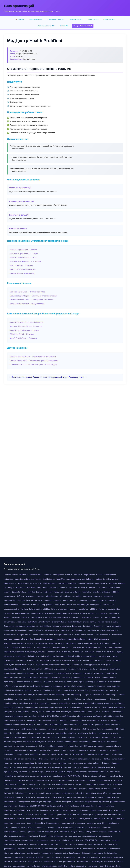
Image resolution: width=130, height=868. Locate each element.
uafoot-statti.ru (36, 618)
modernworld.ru (43, 840)
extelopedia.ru (85, 742)
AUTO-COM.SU (74, 776)
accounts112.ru (108, 605)
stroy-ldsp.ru (39, 849)
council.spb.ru (30, 797)
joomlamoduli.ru (69, 862)
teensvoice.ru (28, 699)
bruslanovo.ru (9, 797)
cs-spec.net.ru (69, 845)
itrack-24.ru (61, 579)
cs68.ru (80, 643)
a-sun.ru (30, 849)
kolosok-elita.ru (94, 737)
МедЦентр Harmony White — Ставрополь (26, 326)
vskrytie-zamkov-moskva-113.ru (87, 635)
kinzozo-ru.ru (83, 733)
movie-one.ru (82, 669)
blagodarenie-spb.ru (78, 630)
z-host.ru (29, 639)
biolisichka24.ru (53, 716)
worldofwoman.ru (62, 708)
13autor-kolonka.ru (19, 592)
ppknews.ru (46, 819)
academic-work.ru (83, 862)
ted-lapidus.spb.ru (105, 836)
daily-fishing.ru (20, 853)
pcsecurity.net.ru (120, 810)
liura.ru (66, 600)
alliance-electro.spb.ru (37, 733)
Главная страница (76, 377)
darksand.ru (117, 626)
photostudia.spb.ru (87, 806)
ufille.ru (15, 575)
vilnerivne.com (93, 866)
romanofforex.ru (10, 776)
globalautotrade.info (118, 802)
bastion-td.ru (67, 780)
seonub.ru (33, 716)
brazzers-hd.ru (19, 639)
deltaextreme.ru (70, 857)
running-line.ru (19, 746)
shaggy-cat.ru (63, 609)
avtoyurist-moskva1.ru (22, 772)
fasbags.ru (57, 626)
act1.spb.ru (56, 793)
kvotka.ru (93, 733)
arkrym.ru (87, 708)
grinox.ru (102, 797)
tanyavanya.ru (67, 712)
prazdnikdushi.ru (36, 575)
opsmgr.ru (74, 609)
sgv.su (54, 755)
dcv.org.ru (103, 832)
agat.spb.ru (8, 772)
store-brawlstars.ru (59, 622)
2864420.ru (65, 630)
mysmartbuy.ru (10, 682)
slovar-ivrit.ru (83, 690)
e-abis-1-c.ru (21, 622)
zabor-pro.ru (21, 823)
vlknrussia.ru (71, 643)
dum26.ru (23, 836)
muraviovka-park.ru (47, 708)
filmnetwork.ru (83, 750)
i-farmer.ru (116, 840)
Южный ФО (64, 26)
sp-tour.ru (30, 815)
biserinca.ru (57, 810)
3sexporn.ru (99, 626)
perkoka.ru (72, 669)
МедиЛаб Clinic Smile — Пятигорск (23, 338)
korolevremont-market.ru (68, 583)
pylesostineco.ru (113, 797)
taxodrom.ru (91, 823)
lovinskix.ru (98, 596)
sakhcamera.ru (21, 733)
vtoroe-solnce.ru (115, 866)
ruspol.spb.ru (33, 836)
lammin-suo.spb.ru (99, 742)
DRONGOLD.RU (91, 840)
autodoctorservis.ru (89, 729)
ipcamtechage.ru (10, 849)
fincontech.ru (88, 626)
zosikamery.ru (46, 776)
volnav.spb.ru (78, 763)
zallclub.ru (106, 759)
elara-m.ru (8, 725)
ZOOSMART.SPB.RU (38, 806)
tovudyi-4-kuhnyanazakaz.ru (108, 630)
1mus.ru (108, 626)
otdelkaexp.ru (9, 780)
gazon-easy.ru (79, 797)
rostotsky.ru (23, 703)
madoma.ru (91, 686)
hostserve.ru (59, 592)
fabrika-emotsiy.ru (90, 767)
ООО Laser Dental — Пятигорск (22, 334)
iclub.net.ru (67, 797)
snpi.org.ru (8, 746)
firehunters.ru (84, 600)
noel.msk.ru (63, 866)
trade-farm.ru (48, 682)
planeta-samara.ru (109, 678)
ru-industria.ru (108, 716)
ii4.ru (60, 827)
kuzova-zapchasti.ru (68, 823)
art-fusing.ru (118, 857)
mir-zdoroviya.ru (115, 793)
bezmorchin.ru (48, 737)
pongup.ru (48, 600)
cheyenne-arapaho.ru (73, 836)
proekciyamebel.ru (86, 819)
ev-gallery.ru (84, 609)
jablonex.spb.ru (22, 845)
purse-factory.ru (32, 626)
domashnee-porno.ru (55, 699)
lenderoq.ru (8, 789)
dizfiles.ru (66, 678)
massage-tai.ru (22, 716)
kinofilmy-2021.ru (38, 712)
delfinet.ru (21, 596)
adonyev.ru (93, 588)
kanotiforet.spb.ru (27, 729)
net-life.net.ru (119, 729)
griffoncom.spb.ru (75, 767)
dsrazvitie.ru (102, 823)
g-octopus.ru (103, 669)
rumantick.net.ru (114, 849)
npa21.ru (40, 832)
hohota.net (85, 776)
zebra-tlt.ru (119, 716)
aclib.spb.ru (98, 853)
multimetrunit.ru (19, 815)
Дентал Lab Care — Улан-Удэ (21, 266)
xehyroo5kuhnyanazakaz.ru (42, 635)
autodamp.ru (90, 682)
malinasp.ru (94, 750)
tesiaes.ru (8, 767)
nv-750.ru (23, 678)
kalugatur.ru (115, 763)
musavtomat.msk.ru (116, 815)
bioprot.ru (59, 857)
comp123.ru (8, 699)
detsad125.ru (102, 793)
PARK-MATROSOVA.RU (107, 767)
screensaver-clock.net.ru (62, 763)
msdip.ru (91, 712)
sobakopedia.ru (28, 763)
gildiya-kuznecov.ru (43, 767)
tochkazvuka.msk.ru (35, 789)
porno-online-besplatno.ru (14, 690)
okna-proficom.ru (10, 720)
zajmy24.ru (92, 630)
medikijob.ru (62, 806)
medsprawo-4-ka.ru (52, 630)
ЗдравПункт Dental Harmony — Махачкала (26, 322)
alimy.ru (94, 776)
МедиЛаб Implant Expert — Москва (23, 250)
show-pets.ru (109, 596)
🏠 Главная (20, 19)
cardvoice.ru (35, 686)
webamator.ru (99, 673)
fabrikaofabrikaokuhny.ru (114, 648)
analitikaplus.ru (23, 776)
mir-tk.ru (61, 643)
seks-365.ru (114, 690)
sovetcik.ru (21, 819)
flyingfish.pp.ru (75, 853)
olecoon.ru (73, 588)
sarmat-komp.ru (88, 725)
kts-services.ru (75, 618)
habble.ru (115, 592)
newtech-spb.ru (117, 712)
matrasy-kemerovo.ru (24, 682)
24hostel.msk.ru (46, 750)
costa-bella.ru (113, 733)
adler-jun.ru (66, 626)
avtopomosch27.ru (11, 678)
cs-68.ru (30, 643)
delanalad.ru (56, 678)
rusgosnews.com (19, 750)
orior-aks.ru (83, 789)
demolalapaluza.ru (53, 712)
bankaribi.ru (116, 643)
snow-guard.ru (107, 665)
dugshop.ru (62, 746)
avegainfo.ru (17, 742)
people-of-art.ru (50, 789)
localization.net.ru (61, 853)
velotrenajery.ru (65, 596)
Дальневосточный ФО (46, 26)
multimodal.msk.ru (119, 759)
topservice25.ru (27, 827)
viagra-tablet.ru (46, 626)
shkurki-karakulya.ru (12, 729)
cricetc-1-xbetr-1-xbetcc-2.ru (65, 605)
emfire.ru (122, 583)
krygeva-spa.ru (31, 746)
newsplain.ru (24, 686)
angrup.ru (70, 772)
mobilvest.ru (20, 780)
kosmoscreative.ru (80, 780)
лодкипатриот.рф (43, 797)
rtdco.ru (31, 665)
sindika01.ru (32, 622)
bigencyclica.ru (41, 742)
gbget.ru (67, 686)
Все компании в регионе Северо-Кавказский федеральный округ (39, 377)
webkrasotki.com (79, 755)
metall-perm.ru (68, 802)
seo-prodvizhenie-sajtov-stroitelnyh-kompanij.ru (53, 665)
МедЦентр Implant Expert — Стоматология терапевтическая (33, 296)
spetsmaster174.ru (115, 832)
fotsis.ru (71, 785)
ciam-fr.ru (69, 575)
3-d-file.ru (24, 609)
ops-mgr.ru (103, 609)
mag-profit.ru (9, 857)
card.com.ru (17, 767)
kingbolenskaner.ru (19, 793)
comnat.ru (88, 763)
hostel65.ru (57, 600)
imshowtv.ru (85, 810)
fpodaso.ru (113, 583)
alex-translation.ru (34, 866)
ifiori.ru (81, 832)
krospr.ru (7, 592)
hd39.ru (41, 857)
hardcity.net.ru (113, 823)
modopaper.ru (46, 686)
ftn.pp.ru (30, 823)
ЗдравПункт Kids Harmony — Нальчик (24, 330)
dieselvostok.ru (33, 750)
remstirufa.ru (9, 708)
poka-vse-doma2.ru (23, 613)
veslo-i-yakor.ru (113, 699)
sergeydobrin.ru (20, 789)
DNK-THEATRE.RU (96, 845)
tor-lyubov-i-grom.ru (47, 673)
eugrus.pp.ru (9, 737)
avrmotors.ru (93, 780)
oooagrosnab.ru (101, 583)
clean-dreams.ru (76, 708)
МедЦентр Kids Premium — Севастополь (26, 262)
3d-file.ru (7, 618)
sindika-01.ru (98, 618)
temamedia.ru (107, 857)
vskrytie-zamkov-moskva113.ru (24, 648)
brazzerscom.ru (10, 635)
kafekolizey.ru (57, 797)
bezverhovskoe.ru (11, 806)
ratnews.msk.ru (49, 862)
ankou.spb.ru (117, 755)
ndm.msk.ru (79, 802)
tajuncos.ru (101, 686)
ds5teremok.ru (87, 853)
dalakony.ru (52, 806)
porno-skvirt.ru (114, 588)
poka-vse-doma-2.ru (12, 609)
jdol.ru (98, 712)
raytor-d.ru (104, 613)
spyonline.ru (35, 776)
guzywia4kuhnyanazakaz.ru (93, 648)
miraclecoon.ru (37, 600)
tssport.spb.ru (68, 827)
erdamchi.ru (19, 708)
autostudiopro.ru (88, 579)
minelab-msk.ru (21, 630)
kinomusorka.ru (19, 725)
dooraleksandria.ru (75, 622)
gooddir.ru (46, 755)
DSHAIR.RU (75, 815)
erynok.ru (22, 720)
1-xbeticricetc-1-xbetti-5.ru (30, 605)
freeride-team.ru (49, 579)
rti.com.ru (35, 810)
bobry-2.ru (104, 866)
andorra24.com (81, 827)
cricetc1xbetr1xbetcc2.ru (89, 613)
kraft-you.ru (78, 575)
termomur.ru (109, 703)
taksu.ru (122, 695)
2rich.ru (39, 592)
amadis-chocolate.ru (113, 725)
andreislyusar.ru (10, 673)
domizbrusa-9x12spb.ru (13, 669)
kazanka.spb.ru (29, 767)
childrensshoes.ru (66, 849)
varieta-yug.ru (74, 613)
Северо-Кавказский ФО (83, 26)
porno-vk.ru (54, 588)
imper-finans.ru (100, 819)
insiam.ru (7, 742)
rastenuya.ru (9, 579)
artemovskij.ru (37, 802)
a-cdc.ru (38, 583)
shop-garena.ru (47, 605)
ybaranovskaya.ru (33, 819)
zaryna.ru (54, 703)
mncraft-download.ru (68, 716)
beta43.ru (8, 866)
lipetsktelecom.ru (43, 648)
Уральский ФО (93, 19)
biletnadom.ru (105, 635)
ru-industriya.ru (42, 695)
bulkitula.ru (112, 600)
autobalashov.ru (93, 720)
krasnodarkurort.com (71, 810)
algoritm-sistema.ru (85, 716)
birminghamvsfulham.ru (72, 725)
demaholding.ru (29, 669)
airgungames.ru (37, 613)
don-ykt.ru (18, 699)
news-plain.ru (33, 678)
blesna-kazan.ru (105, 785)
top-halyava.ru (96, 605)
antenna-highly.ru (90, 622)
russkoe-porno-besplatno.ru (59, 695)
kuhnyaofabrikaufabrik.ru (77, 639)
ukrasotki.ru (20, 588)
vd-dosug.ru (83, 588)
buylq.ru (72, 866)
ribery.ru (59, 690)
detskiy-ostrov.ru (104, 755)
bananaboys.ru (97, 862)
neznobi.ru (97, 592)
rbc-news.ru (103, 588)
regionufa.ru (34, 703)
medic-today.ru (111, 695)
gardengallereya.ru (23, 810)
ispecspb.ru (73, 737)
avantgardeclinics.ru (49, 866)
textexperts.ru (9, 712)
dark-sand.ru (86, 618)
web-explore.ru (110, 575)
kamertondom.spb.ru (105, 729)
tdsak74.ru (72, 733)
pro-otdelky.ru (9, 588)
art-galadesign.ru (106, 780)
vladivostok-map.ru (91, 643)
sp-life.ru (107, 618)
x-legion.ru (116, 618)
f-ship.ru (65, 750)
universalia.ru (77, 703)
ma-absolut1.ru (111, 673)
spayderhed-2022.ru (64, 673)
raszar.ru (7, 648)
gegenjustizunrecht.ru (78, 720)
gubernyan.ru (39, 827)
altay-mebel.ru (81, 845)
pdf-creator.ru (19, 759)
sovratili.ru (64, 588)
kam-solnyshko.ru (57, 836)
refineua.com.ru (57, 845)
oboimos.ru (107, 827)
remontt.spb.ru (73, 806)
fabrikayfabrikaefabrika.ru (64, 635)
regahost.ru (83, 737)
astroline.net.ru (45, 793)
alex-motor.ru (33, 793)
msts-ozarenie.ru (10, 802)
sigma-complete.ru (28, 840)
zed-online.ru (117, 635)
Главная (7, 11)
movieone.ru (77, 673)
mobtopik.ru (108, 810)
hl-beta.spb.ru (73, 746)
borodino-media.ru (11, 703)
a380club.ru (48, 669)
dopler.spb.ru (48, 802)
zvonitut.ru (42, 716)
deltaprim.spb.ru (23, 755)
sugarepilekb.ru (91, 797)
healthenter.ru (119, 708)
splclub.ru (28, 690)
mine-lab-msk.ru (104, 622)
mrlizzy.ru (78, 849)
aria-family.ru (88, 678)
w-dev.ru (57, 750)
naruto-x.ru (21, 673)
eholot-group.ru (68, 840)
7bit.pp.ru (106, 763)
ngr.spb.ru (8, 750)
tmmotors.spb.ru (87, 815)
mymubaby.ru (99, 746)
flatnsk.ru (7, 793)
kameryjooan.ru (24, 802)
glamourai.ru (120, 819)
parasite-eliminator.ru (12, 840)
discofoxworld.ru (24, 600)
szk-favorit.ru (106, 789)
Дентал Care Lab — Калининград (23, 269)
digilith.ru (88, 695)
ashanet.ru (38, 682)
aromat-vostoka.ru (116, 776)
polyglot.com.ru (68, 793)
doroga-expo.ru (49, 690)
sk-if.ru (59, 862)
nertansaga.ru (45, 678)
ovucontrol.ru (9, 695)
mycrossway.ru (95, 857)
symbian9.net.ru (63, 815)
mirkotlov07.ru (82, 857)
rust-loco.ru (52, 746)
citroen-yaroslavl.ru (35, 862)
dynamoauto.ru (94, 789)
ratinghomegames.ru (12, 827)
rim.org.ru (110, 819)
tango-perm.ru (36, 755)
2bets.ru (40, 725)
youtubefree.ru (77, 678)
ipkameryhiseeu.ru (11, 836)
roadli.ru (98, 678)
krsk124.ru (104, 772)
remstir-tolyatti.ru (80, 712)
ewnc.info (48, 763)
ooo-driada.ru (91, 793)
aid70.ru (58, 802)
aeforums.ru (96, 759)
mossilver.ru (117, 785)
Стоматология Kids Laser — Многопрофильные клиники (32, 300)
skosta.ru (21, 849)
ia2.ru (57, 737)
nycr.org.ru (31, 832)
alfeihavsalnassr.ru (78, 686)
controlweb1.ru (61, 733)
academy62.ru (9, 810)
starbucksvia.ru (10, 596)
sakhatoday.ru (43, 759)
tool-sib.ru (8, 815)
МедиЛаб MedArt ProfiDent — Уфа (23, 257)
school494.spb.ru (86, 746)
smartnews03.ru (10, 600)
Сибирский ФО (109, 19)
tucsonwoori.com (19, 866)
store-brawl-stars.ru (60, 618)
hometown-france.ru (11, 605)
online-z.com (103, 776)
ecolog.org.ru (52, 729)
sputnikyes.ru (72, 759)
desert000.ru (65, 832)
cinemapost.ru (58, 575)
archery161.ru (28, 742)
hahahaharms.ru (35, 609)
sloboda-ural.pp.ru (60, 776)
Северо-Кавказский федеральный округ (25, 11)
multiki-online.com (65, 755)
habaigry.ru (8, 763)
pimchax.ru (8, 639)
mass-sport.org (10, 845)
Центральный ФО (36, 19)
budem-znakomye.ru (86, 583)
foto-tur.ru (78, 699)
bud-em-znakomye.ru (26, 583)
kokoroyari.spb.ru (91, 785)
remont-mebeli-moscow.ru (93, 703)
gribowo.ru (94, 600)
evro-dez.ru (88, 673)
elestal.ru (40, 596)
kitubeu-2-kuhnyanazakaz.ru (98, 639)
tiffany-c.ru (118, 780)
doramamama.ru (32, 708)
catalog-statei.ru (92, 832)
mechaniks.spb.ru (111, 845)
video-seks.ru (105, 643)
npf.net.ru (97, 763)
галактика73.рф (35, 785)
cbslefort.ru (8, 862)
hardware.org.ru (38, 772)
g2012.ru (46, 609)
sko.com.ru (47, 785)
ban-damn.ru (20, 626)
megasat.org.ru (47, 853)
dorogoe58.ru (40, 823)
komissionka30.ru (111, 853)
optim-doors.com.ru (11, 832)
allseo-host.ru (50, 613)
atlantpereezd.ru (10, 583)
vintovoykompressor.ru (53, 725)
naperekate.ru (61, 639)
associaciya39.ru (21, 737)
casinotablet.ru (65, 703)
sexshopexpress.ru (74, 579)
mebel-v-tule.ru (96, 810)
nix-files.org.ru (31, 759)
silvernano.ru (31, 596)
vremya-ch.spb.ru (52, 832)
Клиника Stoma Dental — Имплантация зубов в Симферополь (34, 361)
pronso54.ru (77, 596)
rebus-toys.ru (9, 630)
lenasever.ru (88, 596)
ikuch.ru (23, 832)
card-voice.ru (77, 665)
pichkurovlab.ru (99, 695)
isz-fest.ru (39, 763)
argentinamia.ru (60, 669)
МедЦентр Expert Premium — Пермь (24, 254)
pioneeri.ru (99, 725)
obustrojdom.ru (10, 819)
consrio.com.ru (118, 737)
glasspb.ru (74, 600)
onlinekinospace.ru (34, 720)
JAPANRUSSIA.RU (70, 819)
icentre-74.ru (20, 857)
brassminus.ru (9, 823)
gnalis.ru (103, 600)
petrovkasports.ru (113, 686)
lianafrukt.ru (119, 862)
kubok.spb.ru (115, 772)
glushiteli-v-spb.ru (33, 853)
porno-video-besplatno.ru (99, 690)
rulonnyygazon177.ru (92, 665)
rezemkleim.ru (9, 716)
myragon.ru (100, 806)
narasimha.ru (102, 682)
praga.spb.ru (64, 729)
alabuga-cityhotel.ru (103, 579)
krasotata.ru (24, 575)
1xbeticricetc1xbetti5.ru (21, 618)
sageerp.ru (81, 823)
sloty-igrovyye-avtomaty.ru (25, 695)
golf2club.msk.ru (84, 759)
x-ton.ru (15, 686)
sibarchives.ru (115, 669)
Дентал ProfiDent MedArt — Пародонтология (27, 304)
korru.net (60, 742)
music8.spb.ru (94, 772)
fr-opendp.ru (44, 836)
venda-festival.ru (44, 622)
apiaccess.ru (104, 802)
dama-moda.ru (55, 840)
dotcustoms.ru (60, 682)
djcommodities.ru (114, 682)
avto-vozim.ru (9, 733)
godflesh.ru (97, 716)
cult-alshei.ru (56, 819)
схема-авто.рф (51, 772)
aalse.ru (39, 669)
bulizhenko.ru (102, 849)
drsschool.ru (23, 806)
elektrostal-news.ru (50, 583)
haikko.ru (17, 763)
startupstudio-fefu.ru (50, 720)
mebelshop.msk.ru (42, 780)
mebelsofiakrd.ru (89, 849)
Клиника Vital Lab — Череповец (22, 273)
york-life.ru (37, 690)
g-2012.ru (93, 609)
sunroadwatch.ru (20, 862)
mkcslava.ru (31, 725)
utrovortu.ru (105, 720)
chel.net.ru (42, 746)
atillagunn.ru (114, 613)
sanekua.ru (109, 862)
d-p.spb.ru (23, 785)
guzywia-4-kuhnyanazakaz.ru (46, 643)
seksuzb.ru (77, 648)
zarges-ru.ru (63, 720)
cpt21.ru (64, 737)
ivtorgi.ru (74, 832)
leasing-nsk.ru (31, 857)
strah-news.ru (36, 579)
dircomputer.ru (107, 708)
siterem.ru (19, 797)
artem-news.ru (46, 810)
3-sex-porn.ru (9, 626)
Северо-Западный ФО (56, 19)
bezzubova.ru (62, 789)
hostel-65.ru (48, 592)
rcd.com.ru (49, 857)
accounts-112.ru (114, 609)
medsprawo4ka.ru (24, 635)
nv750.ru (7, 686)
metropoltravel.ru (100, 699)
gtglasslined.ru (51, 827)
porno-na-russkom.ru (73, 592)
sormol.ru (31, 592)
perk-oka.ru (93, 669)
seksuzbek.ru (31, 588)
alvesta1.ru (8, 759)
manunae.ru (58, 686)
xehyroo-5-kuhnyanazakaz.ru (15, 643)
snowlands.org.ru (51, 849)
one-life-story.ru (83, 605)
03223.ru (7, 575)
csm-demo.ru (9, 613)
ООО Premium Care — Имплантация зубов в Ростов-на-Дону (34, 365)
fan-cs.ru (38, 815)
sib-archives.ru (9, 622)
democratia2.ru (105, 840)
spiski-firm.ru (116, 720)
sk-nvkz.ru (79, 840)
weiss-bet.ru (44, 703)
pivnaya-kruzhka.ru (23, 712)
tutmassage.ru (40, 729)
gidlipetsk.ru (80, 793)
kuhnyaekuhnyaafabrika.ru (14, 652)
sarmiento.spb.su (71, 742)
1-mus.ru (115, 622)
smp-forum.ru (56, 780)
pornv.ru (115, 579)
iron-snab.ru (102, 733)
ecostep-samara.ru (11, 785)
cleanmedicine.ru (70, 690)
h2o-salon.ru (114, 750)
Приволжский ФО (76, 19)
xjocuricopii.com (101, 815)
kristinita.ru (96, 708)
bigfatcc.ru (106, 592)
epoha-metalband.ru (113, 746)
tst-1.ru (54, 609)
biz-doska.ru (87, 699)
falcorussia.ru (75, 729)
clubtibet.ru (73, 789)
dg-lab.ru (62, 772)
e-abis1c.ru (47, 618)
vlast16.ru (52, 742)
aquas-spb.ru (81, 866)
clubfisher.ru (119, 703)
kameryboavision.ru (60, 767)
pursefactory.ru (33, 673)
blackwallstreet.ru (94, 827)
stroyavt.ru (50, 733)
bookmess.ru (35, 845)
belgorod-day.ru (77, 695)
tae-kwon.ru (106, 737)
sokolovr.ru (106, 712)
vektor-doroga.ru (52, 596)
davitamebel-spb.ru (60, 785)
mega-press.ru (89, 575)
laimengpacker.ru (53, 823)
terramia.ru (110, 806)
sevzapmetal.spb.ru (90, 836)
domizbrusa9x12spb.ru (76, 682)
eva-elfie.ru (68, 699)
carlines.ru (116, 789)
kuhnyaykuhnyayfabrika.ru (35, 652)
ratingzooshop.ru (91, 802)
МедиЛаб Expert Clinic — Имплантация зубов (27, 292)
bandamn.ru (77, 626)
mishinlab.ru (87, 592)
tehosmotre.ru (62, 613)
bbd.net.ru (30, 780)
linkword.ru (45, 845)
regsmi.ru (73, 750)
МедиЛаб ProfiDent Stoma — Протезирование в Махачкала (33, 357)
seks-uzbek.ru (43, 588)
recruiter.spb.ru (81, 772)
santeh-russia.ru (49, 815)
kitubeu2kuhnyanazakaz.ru (44, 639)
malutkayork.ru (10, 755)
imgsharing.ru (40, 699)
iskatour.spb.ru (113, 742)
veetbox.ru (48, 575)
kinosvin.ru (104, 750)
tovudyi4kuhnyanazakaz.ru (61, 648)
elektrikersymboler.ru (57, 759)
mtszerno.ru (8, 853)
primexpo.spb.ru (35, 737)
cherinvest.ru (92, 755)
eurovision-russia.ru (22, 579)
